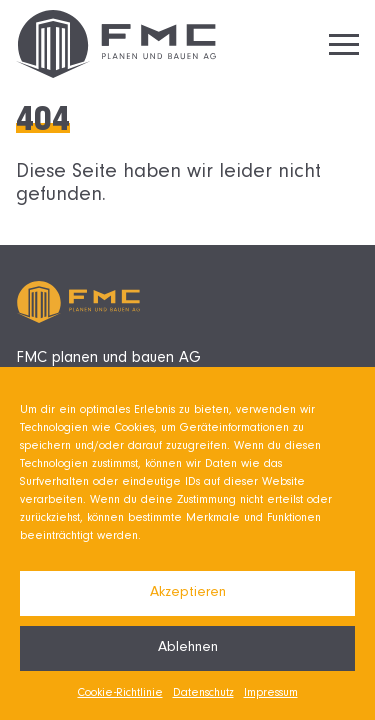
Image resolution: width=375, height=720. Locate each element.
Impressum (271, 694)
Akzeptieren (188, 593)
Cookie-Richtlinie (120, 694)
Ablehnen (188, 648)
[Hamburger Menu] (344, 44)
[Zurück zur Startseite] (116, 44)
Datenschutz (203, 694)
